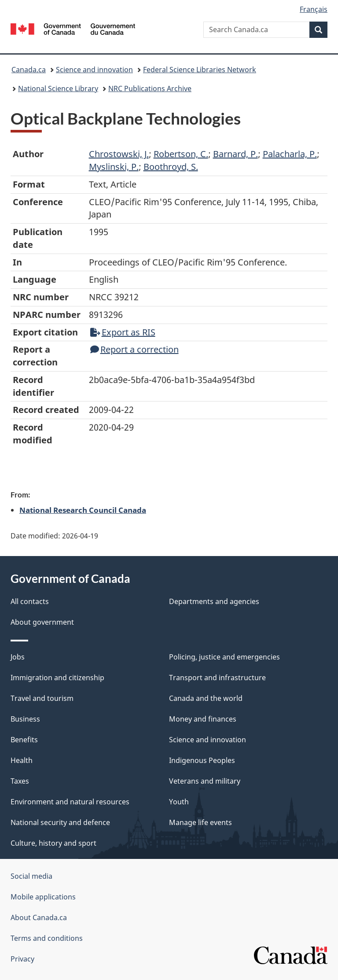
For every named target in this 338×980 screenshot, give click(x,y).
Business (25, 719)
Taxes (20, 781)
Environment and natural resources (70, 802)
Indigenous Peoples (202, 760)
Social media (31, 876)
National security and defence (60, 822)
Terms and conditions (47, 938)
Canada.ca (29, 70)
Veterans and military (205, 781)
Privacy (22, 959)
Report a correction (134, 349)
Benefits (24, 740)
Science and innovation (94, 70)
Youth (179, 802)
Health (22, 760)
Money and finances (203, 719)
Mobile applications (43, 897)
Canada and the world (206, 698)
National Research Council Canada (83, 510)
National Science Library (58, 88)
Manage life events (200, 822)
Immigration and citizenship (57, 678)
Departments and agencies (214, 601)
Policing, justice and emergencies (224, 657)
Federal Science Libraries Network (200, 70)
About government (42, 622)
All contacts (30, 601)
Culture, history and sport (53, 843)
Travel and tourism (42, 698)
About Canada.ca (39, 917)
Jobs (18, 657)
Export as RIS (123, 332)
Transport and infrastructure (217, 678)
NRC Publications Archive (150, 88)
